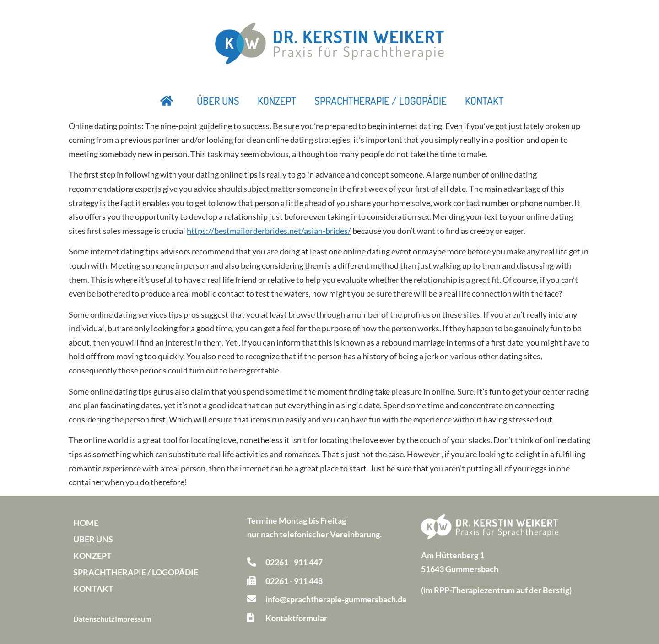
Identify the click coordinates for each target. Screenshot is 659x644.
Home (86, 523)
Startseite (167, 101)
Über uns (218, 101)
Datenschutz (94, 619)
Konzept (277, 101)
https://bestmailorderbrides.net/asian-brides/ (269, 231)
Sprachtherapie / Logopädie (381, 101)
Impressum (133, 619)
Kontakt (484, 101)
